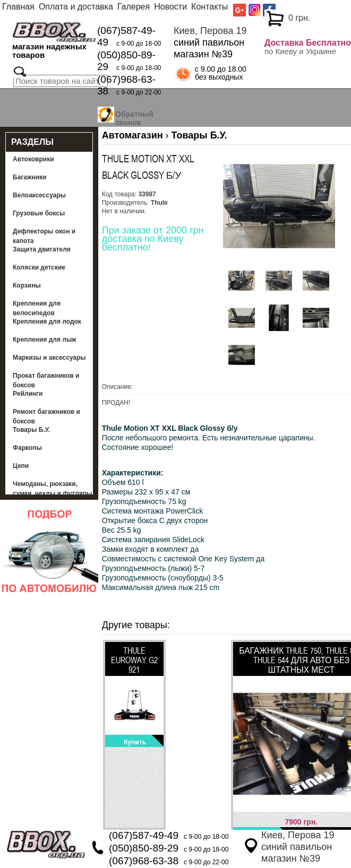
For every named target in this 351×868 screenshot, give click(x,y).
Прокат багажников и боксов (46, 380)
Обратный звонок (134, 117)
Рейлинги (28, 394)
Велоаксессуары (39, 195)
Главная (18, 7)
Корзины (27, 285)
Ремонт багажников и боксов (46, 416)
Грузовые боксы (39, 213)
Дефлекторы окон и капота (44, 236)
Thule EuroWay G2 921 (134, 660)
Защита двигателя (42, 249)
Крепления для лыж (45, 340)
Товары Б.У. (31, 430)
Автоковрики (33, 159)
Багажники (30, 177)
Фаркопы (27, 448)
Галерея (134, 7)
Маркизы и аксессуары (49, 358)
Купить (135, 742)
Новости (170, 7)
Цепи (21, 466)
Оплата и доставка (76, 7)
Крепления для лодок (47, 322)
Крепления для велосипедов (37, 308)
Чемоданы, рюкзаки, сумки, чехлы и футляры (52, 489)
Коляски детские (39, 267)
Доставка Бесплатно (308, 43)
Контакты (209, 7)
